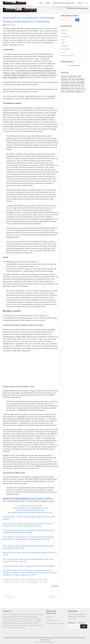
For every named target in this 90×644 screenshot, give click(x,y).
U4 (83, 91)
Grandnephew (9, 580)
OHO (83, 88)
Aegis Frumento (65, 85)
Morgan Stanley (43, 580)
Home (41, 3)
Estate (17, 580)
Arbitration (32, 580)
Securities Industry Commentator (64, 3)
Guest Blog (73, 82)
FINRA (24, 580)
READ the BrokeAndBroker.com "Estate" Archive (28, 499)
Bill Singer (44, 582)
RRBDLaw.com (50, 617)
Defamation (78, 91)
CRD (73, 88)
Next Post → (53, 597)
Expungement (65, 82)
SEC (73, 79)
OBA (72, 85)
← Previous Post (9, 597)
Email (63, 91)
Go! (77, 20)
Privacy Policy (38, 642)
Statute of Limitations (12, 582)
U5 (83, 85)
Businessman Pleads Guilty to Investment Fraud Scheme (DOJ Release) (29, 566)
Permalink (55, 586)
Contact (81, 3)
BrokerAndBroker (80, 79)
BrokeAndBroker (33, 582)
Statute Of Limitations (67, 55)
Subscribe (72, 623)
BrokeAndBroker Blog (52, 620)
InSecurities (78, 88)
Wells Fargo (78, 85)
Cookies (53, 642)
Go (84, 626)
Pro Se (24, 582)
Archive (48, 3)
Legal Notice (46, 642)
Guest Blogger (80, 82)
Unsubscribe (81, 623)
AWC (70, 79)
